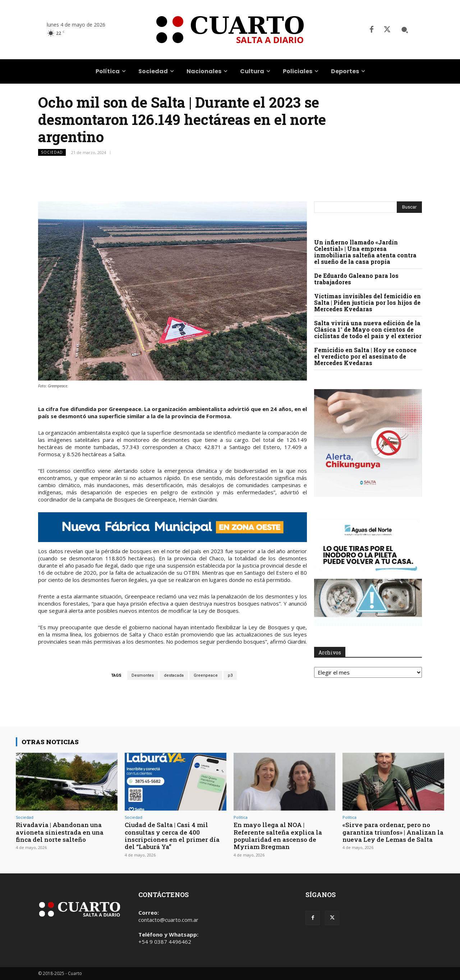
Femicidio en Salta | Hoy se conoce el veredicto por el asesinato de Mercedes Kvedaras (365, 356)
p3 (230, 675)
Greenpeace (206, 675)
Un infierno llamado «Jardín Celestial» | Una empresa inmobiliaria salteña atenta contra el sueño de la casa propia (365, 252)
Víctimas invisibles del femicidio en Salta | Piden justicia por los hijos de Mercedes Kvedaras (367, 302)
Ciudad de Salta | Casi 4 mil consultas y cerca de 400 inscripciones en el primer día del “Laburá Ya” (172, 836)
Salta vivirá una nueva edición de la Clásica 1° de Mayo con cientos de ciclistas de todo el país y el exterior (368, 329)
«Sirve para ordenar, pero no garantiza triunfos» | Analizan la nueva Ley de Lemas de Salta (393, 832)
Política (241, 817)
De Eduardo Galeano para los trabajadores (356, 279)
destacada (174, 675)
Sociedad (52, 152)
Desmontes (143, 675)
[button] (405, 30)
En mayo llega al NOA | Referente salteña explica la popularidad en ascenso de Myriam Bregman (278, 836)
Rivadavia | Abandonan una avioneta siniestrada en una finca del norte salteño (60, 832)
